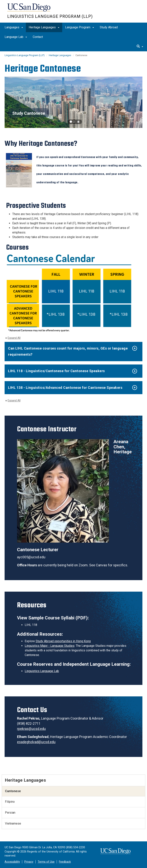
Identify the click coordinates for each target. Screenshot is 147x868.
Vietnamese (13, 823)
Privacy (29, 862)
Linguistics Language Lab (42, 671)
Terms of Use (46, 862)
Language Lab (16, 37)
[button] (71, 122)
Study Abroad (109, 27)
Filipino (10, 802)
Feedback (65, 862)
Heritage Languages (44, 27)
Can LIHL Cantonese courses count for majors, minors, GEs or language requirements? (68, 351)
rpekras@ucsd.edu (31, 729)
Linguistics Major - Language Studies (50, 646)
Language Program (80, 27)
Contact (38, 37)
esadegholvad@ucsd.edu (36, 742)
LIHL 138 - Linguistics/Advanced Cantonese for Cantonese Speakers (65, 388)
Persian (10, 813)
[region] (73, 102)
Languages (14, 27)
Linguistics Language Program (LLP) (50, 16)
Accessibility (12, 862)
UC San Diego (29, 9)
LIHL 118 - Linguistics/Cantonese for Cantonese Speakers (56, 371)
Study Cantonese (29, 113)
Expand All (14, 338)
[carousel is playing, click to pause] (78, 122)
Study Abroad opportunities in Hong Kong (63, 641)
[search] (140, 47)
